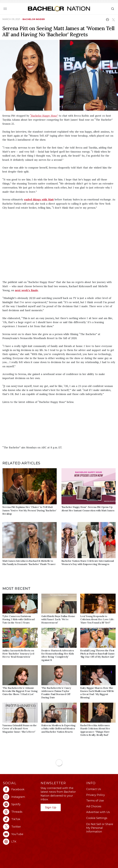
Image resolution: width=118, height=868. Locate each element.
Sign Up (51, 807)
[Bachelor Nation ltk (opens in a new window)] (20, 842)
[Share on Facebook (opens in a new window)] (107, 20)
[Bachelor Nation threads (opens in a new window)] (20, 812)
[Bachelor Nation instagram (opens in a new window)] (20, 797)
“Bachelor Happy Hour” (44, 116)
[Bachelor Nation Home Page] (59, 9)
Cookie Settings (97, 818)
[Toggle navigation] (5, 9)
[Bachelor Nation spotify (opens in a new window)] (20, 804)
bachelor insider (34, 19)
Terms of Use (95, 801)
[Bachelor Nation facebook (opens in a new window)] (20, 789)
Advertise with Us (98, 812)
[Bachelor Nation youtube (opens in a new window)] (20, 834)
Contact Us (94, 789)
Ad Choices (94, 806)
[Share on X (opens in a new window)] (113, 20)
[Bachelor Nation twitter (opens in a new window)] (20, 827)
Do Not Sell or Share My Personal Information (100, 828)
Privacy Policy (96, 795)
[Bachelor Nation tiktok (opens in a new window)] (20, 819)
